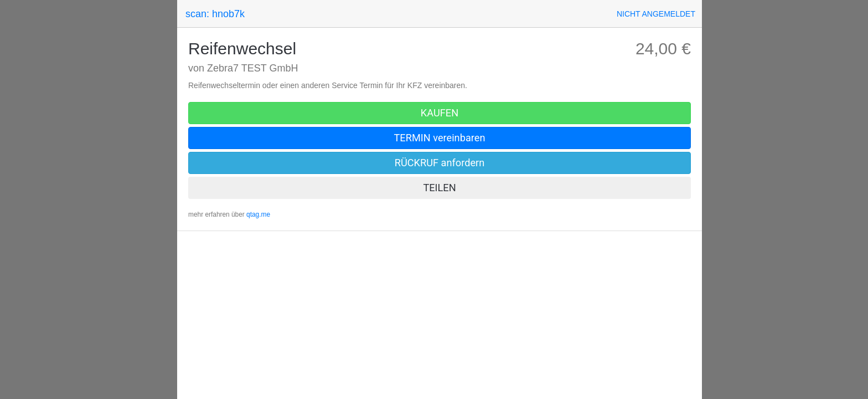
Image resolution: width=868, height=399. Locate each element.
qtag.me (258, 214)
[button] (656, 14)
